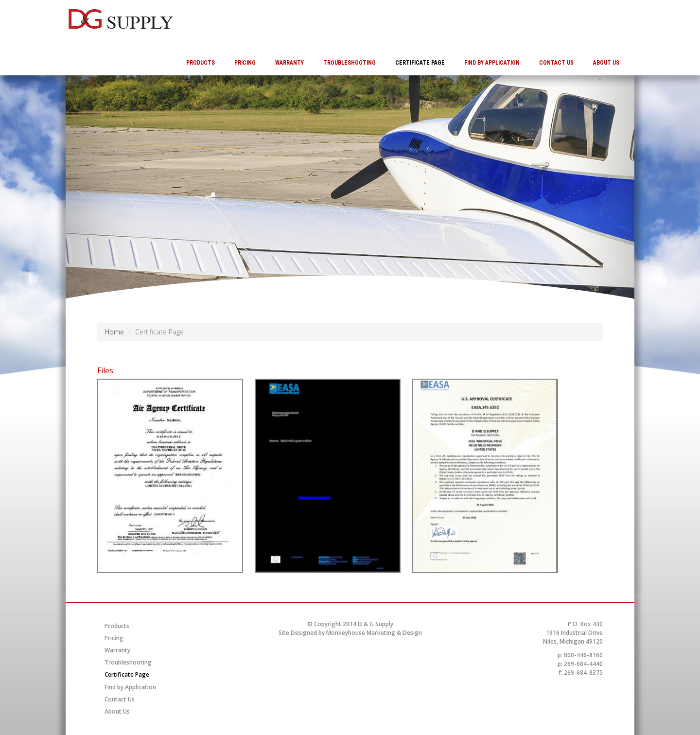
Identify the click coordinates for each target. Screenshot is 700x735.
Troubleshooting (350, 63)
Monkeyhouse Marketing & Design (374, 633)
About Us (606, 63)
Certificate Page (420, 63)
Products (201, 63)
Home (114, 332)
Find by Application (492, 63)
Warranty (289, 63)
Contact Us (556, 63)
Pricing (245, 63)
